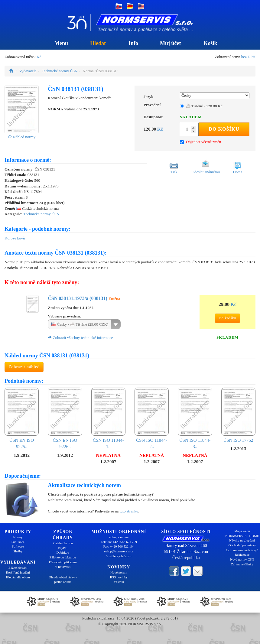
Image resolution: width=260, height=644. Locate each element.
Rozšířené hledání (18, 572)
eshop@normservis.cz (119, 551)
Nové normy (119, 572)
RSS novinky (119, 577)
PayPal (63, 548)
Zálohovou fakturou (63, 557)
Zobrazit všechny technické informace (80, 338)
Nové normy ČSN (242, 559)
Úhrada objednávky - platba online (63, 580)
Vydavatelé (28, 71)
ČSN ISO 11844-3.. (195, 418)
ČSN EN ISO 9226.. (65, 418)
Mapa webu (242, 531)
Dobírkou (63, 552)
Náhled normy (22, 137)
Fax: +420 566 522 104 (119, 546)
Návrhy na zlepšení (242, 540)
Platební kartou (63, 543)
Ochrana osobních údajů (242, 550)
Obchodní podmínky (242, 545)
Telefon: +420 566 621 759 (119, 542)
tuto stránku (129, 511)
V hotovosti (63, 567)
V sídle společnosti (119, 556)
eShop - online (119, 537)
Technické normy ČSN (60, 71)
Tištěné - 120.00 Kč (204, 106)
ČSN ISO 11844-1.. (108, 418)
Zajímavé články (242, 564)
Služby (18, 551)
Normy (18, 537)
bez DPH (248, 57)
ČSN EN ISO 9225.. (22, 418)
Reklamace (242, 555)
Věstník (119, 582)
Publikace (18, 542)
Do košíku (224, 129)
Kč (39, 57)
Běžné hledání (18, 568)
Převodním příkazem (63, 562)
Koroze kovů (15, 238)
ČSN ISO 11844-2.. (152, 418)
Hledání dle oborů (18, 577)
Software (18, 546)
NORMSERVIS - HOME (242, 536)
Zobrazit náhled (24, 367)
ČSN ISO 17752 (238, 415)
